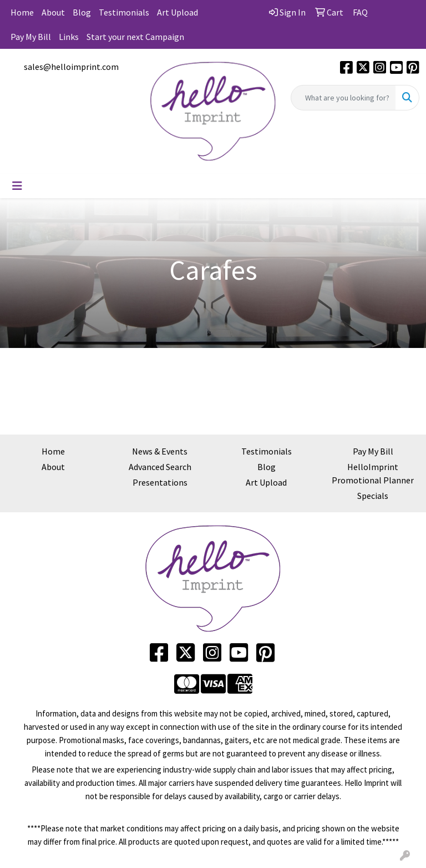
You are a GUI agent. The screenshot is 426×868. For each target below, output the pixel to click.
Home (22, 12)
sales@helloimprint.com (71, 67)
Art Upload (177, 12)
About (53, 12)
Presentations (160, 482)
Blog (82, 12)
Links (69, 37)
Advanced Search (160, 467)
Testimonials (124, 12)
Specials (373, 496)
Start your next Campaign (135, 37)
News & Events (160, 451)
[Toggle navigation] (17, 186)
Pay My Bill (31, 37)
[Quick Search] (343, 98)
